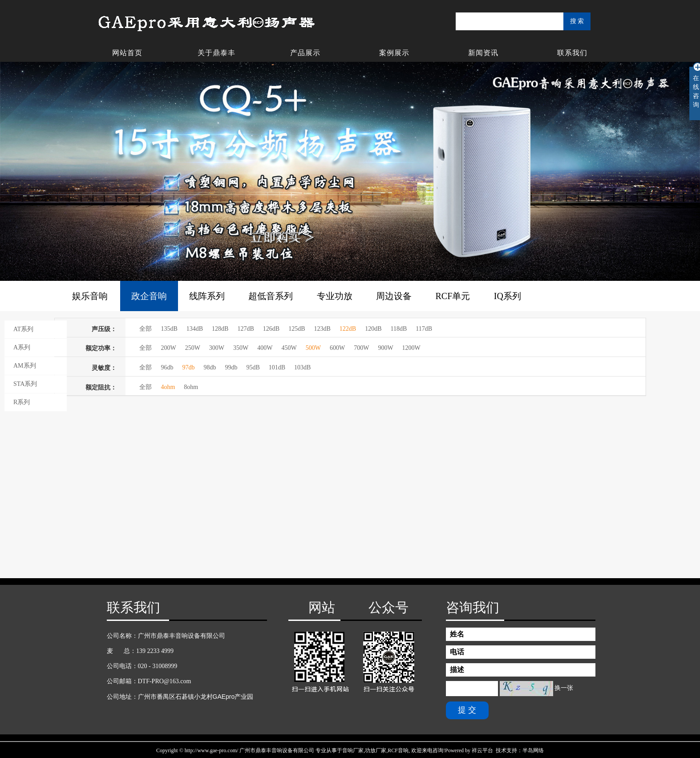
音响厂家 (353, 750)
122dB (348, 329)
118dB (399, 329)
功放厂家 (376, 750)
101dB (277, 367)
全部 (146, 329)
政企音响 (149, 296)
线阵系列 (207, 296)
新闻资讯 (483, 53)
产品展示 (305, 53)
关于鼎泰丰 (216, 53)
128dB (220, 329)
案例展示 (394, 53)
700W (361, 348)
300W (217, 348)
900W (385, 348)
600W (337, 348)
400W (265, 348)
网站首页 (127, 53)
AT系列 (23, 329)
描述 (457, 670)
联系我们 (572, 53)
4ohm (168, 387)
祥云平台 (482, 750)
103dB (302, 367)
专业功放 (335, 296)
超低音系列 (271, 296)
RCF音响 (398, 750)
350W (241, 348)
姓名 (457, 634)
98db (210, 367)
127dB (245, 329)
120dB (373, 329)
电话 (457, 652)
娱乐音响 (90, 296)
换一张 (564, 688)
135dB (169, 329)
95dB (253, 367)
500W (313, 348)
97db (188, 367)
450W (289, 348)
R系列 (22, 402)
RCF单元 (453, 296)
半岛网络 (533, 750)
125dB (297, 329)
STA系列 (25, 384)
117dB (424, 329)
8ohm (191, 387)
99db (231, 367)
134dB (195, 329)
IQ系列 (508, 296)
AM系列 (25, 366)
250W (193, 348)
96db (167, 367)
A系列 (22, 347)
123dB (322, 329)
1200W (411, 348)
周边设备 (394, 296)
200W (168, 348)
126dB (271, 329)
